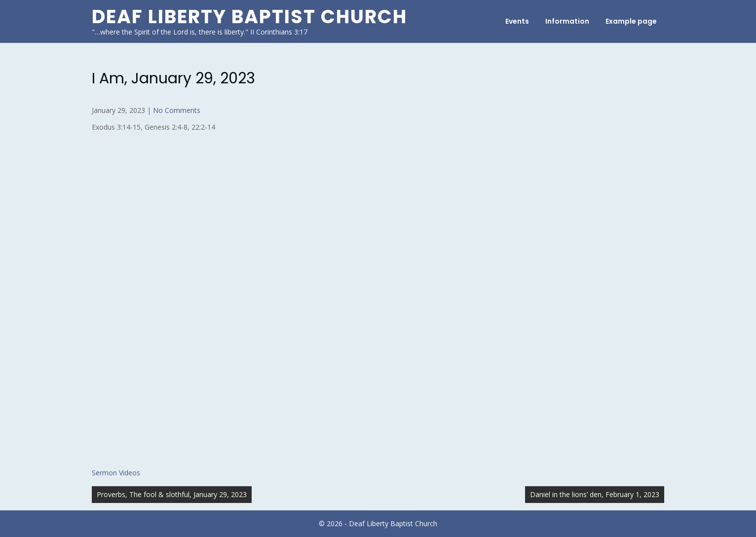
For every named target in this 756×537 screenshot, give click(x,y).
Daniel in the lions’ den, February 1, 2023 (595, 494)
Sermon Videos (116, 473)
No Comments (177, 110)
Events (517, 21)
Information (567, 21)
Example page (631, 21)
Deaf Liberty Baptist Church (249, 17)
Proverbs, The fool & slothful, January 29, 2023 (172, 494)
